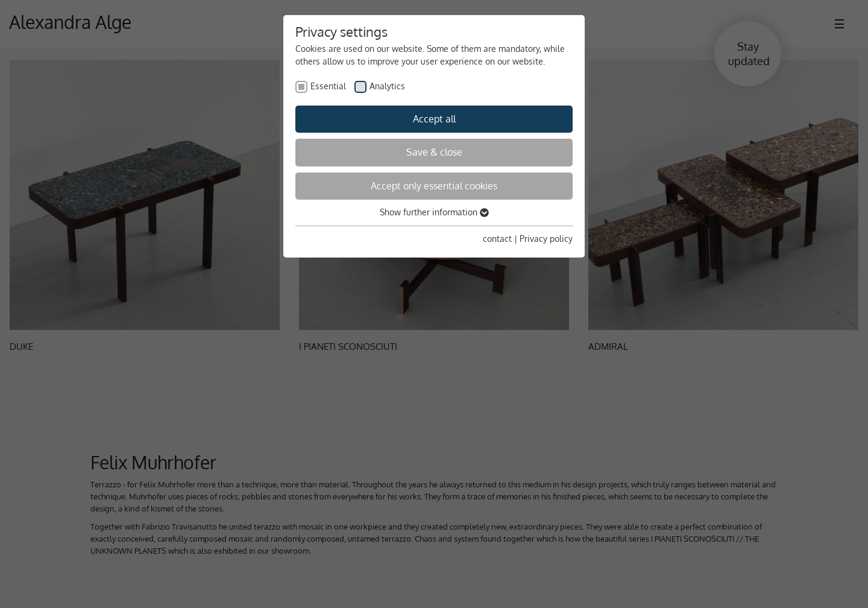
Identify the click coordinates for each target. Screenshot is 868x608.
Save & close (434, 152)
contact (497, 239)
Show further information (434, 212)
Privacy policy (546, 239)
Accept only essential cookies (434, 186)
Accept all (434, 119)
